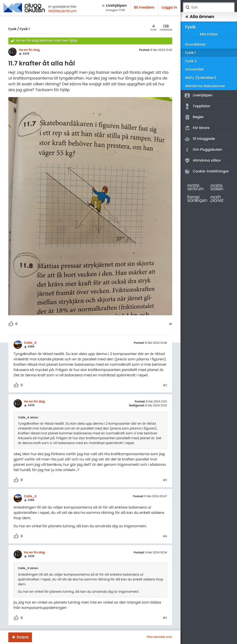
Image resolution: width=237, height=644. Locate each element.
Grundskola (195, 44)
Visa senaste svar (159, 637)
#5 (165, 618)
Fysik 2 (191, 61)
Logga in (169, 8)
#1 (171, 324)
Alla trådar (209, 34)
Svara (23, 637)
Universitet (194, 69)
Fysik (12, 29)
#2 (165, 386)
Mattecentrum (62, 11)
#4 (165, 537)
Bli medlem (144, 8)
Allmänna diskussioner (205, 86)
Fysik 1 (25, 29)
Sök (187, 7)
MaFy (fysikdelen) (201, 78)
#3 (165, 480)
